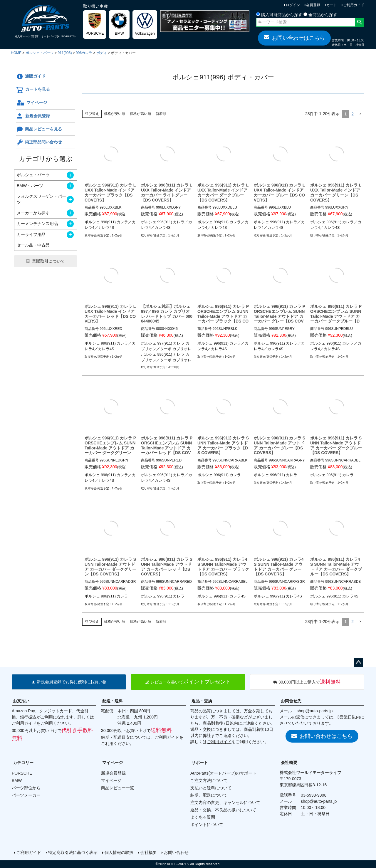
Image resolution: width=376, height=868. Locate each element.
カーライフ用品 (31, 234)
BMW (17, 780)
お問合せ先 (291, 701)
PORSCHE (22, 773)
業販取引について (48, 261)
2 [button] (352, 114)
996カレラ (84, 53)
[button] (360, 114)
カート (332, 5)
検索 (359, 22)
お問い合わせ (176, 852)
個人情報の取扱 (119, 852)
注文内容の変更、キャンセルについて (225, 802)
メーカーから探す (33, 213)
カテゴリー (23, 763)
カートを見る (33, 90)
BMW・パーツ (30, 186)
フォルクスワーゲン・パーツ (41, 199)
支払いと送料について (211, 788)
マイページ (31, 103)
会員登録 (313, 5)
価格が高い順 (140, 114)
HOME (16, 53)
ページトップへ (358, 662)
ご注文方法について (209, 780)
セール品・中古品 (33, 245)
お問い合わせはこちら (294, 38)
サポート (200, 763)
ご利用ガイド (354, 5)
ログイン (293, 5)
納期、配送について (209, 795)
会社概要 (289, 763)
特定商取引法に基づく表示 (73, 852)
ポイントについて (207, 825)
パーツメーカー (26, 795)
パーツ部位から (26, 788)
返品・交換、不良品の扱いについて (223, 810)
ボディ (102, 53)
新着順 (161, 114)
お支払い (21, 701)
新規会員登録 (33, 116)
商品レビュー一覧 (117, 788)
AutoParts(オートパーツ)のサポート (223, 773)
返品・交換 (202, 701)
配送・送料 (113, 701)
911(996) (65, 53)
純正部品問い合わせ (39, 142)
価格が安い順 (115, 114)
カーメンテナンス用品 (37, 224)
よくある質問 (203, 817)
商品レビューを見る (39, 129)
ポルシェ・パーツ (40, 53)
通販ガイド (31, 77)
